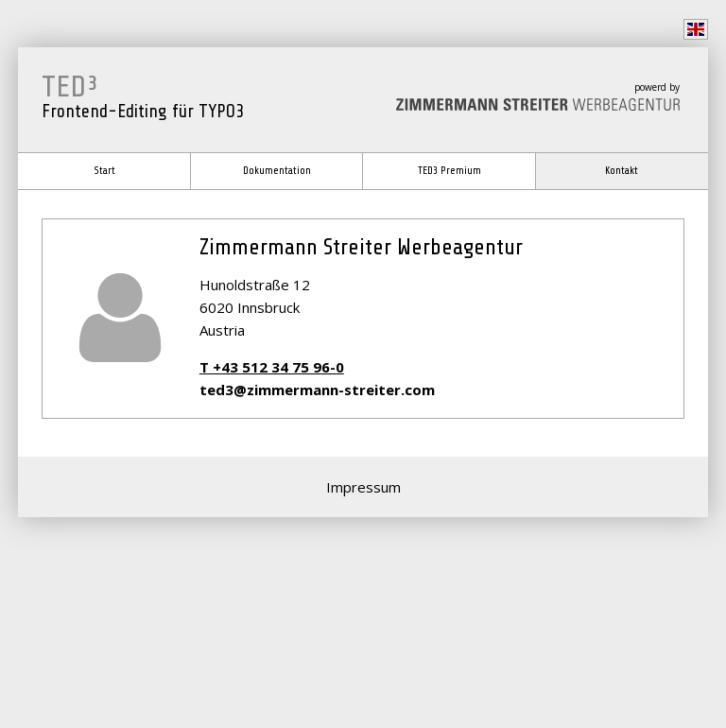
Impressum (363, 487)
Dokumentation (277, 171)
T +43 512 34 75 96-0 (272, 367)
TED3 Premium (449, 171)
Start (104, 171)
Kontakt (622, 171)
